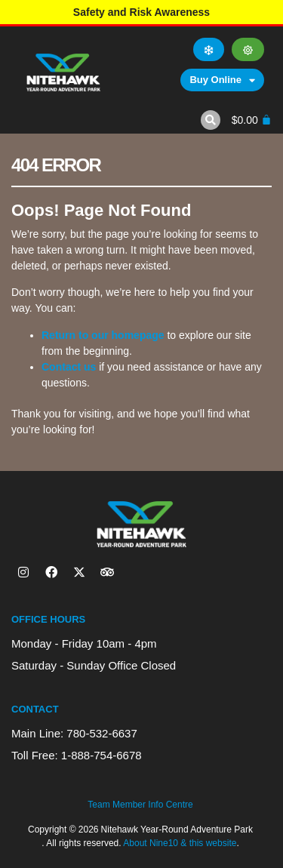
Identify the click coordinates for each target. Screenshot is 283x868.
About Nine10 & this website (180, 843)
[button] (211, 120)
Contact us (69, 367)
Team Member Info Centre (140, 805)
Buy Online (222, 80)
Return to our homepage (103, 335)
